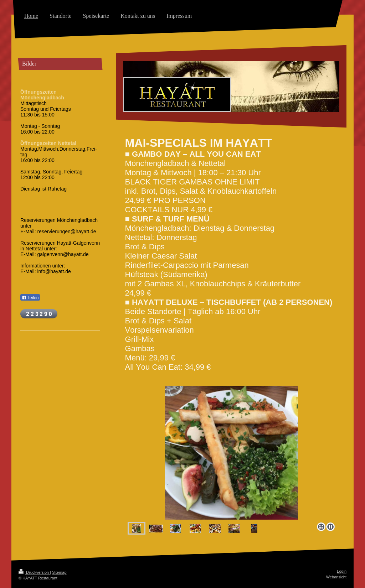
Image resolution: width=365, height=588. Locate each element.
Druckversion (34, 572)
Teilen (30, 298)
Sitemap (59, 572)
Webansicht (336, 577)
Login (342, 571)
